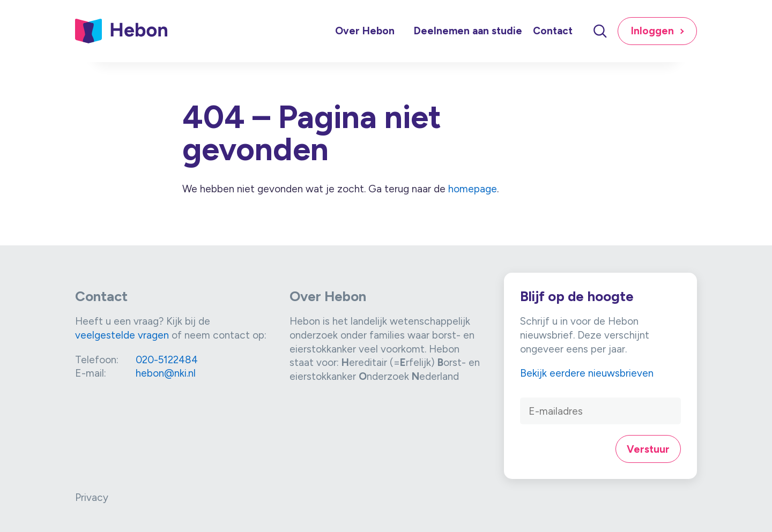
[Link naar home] (121, 31)
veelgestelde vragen (122, 335)
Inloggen (652, 31)
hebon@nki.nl (166, 373)
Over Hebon (365, 31)
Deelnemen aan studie (468, 31)
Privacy (92, 497)
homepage (473, 189)
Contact (553, 31)
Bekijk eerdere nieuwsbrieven (587, 373)
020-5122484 (167, 360)
